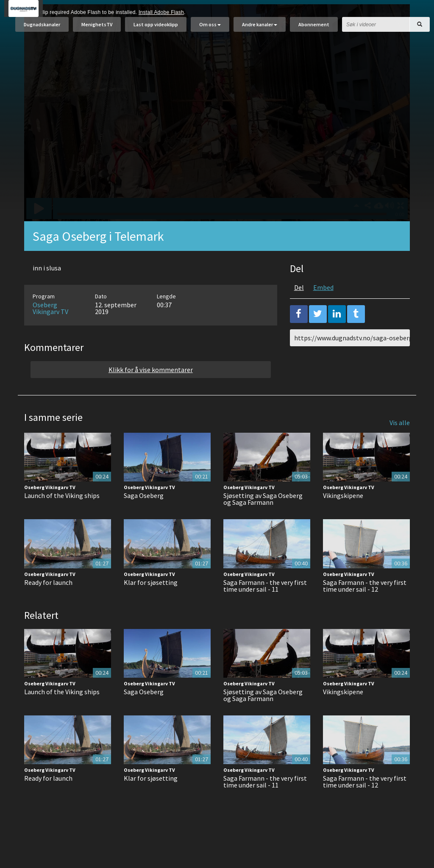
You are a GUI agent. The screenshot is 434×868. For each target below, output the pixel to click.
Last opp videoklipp (156, 29)
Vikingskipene (343, 517)
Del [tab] (299, 309)
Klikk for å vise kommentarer (151, 391)
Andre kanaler (260, 29)
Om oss (210, 29)
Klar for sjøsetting (151, 604)
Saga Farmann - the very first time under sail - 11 (265, 607)
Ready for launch (48, 604)
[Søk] (420, 29)
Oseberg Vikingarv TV (50, 329)
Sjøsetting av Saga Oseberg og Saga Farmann (263, 520)
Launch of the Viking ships (62, 517)
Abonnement (314, 29)
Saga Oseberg (144, 517)
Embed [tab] (323, 309)
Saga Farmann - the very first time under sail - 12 (365, 607)
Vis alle (400, 444)
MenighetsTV (97, 29)
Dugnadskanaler (42, 29)
